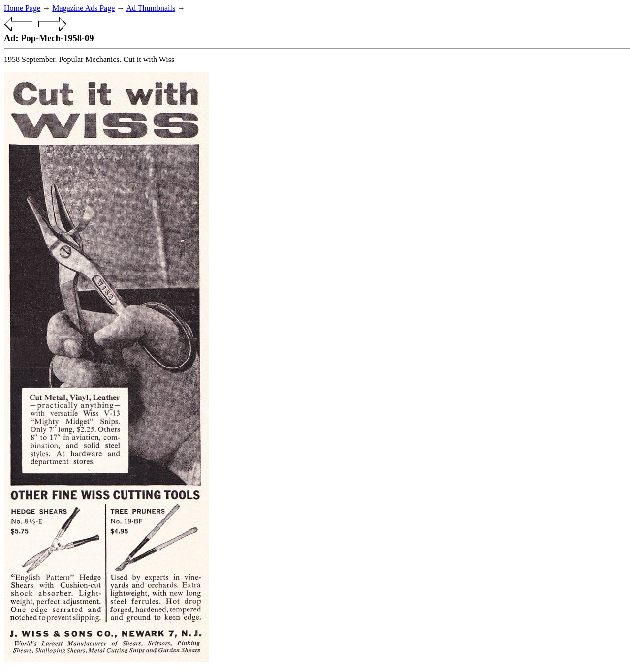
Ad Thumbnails (151, 8)
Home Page (22, 8)
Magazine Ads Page (83, 8)
